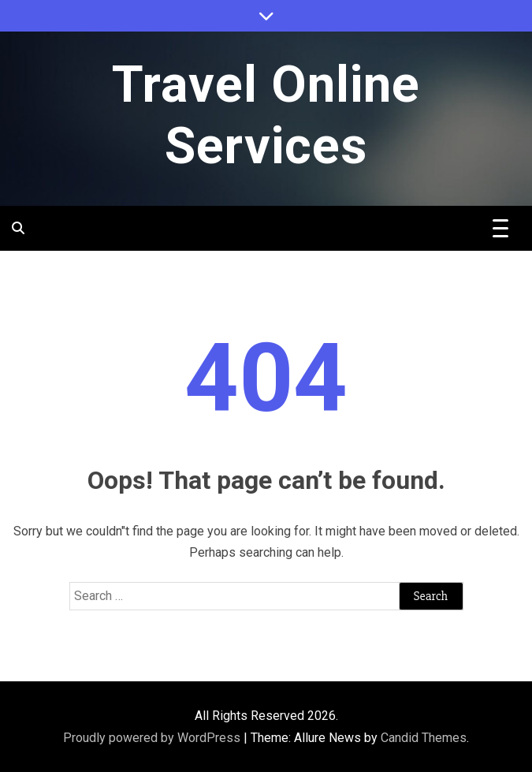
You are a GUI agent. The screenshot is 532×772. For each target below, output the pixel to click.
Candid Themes (424, 738)
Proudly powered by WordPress (153, 738)
